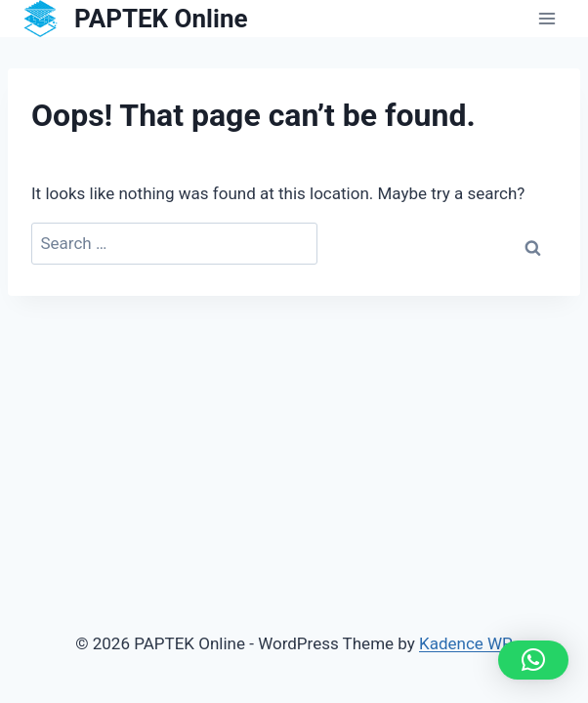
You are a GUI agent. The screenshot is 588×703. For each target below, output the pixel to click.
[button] (533, 660)
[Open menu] (546, 19)
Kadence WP (466, 643)
